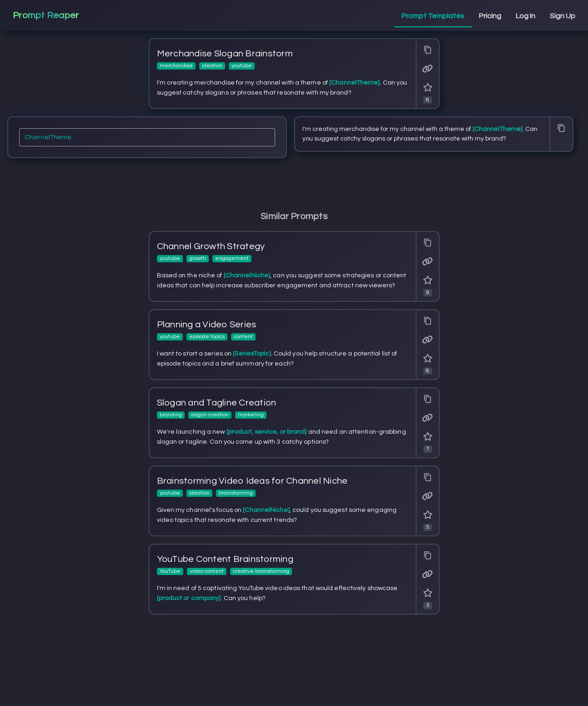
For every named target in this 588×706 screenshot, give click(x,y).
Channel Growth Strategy (211, 246)
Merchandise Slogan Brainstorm (225, 54)
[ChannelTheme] (147, 140)
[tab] (433, 16)
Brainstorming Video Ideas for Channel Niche (252, 481)
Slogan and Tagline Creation (217, 403)
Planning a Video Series (207, 325)
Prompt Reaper (46, 15)
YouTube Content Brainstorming (225, 559)
